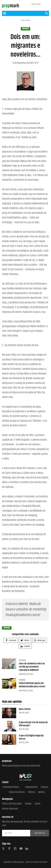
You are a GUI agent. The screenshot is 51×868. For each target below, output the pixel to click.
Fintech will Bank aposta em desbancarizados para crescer (32, 685)
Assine (38, 804)
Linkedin (25, 646)
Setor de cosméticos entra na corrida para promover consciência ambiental (32, 667)
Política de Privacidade (12, 804)
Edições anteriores (10, 809)
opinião (26, 29)
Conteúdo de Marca (11, 787)
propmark (20, 862)
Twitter (25, 640)
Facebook (11, 640)
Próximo (22, 680)
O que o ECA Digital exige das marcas (31, 737)
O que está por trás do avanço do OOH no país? (33, 724)
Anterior (22, 660)
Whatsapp (40, 640)
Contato (28, 804)
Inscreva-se (40, 833)
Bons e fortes (25, 709)
